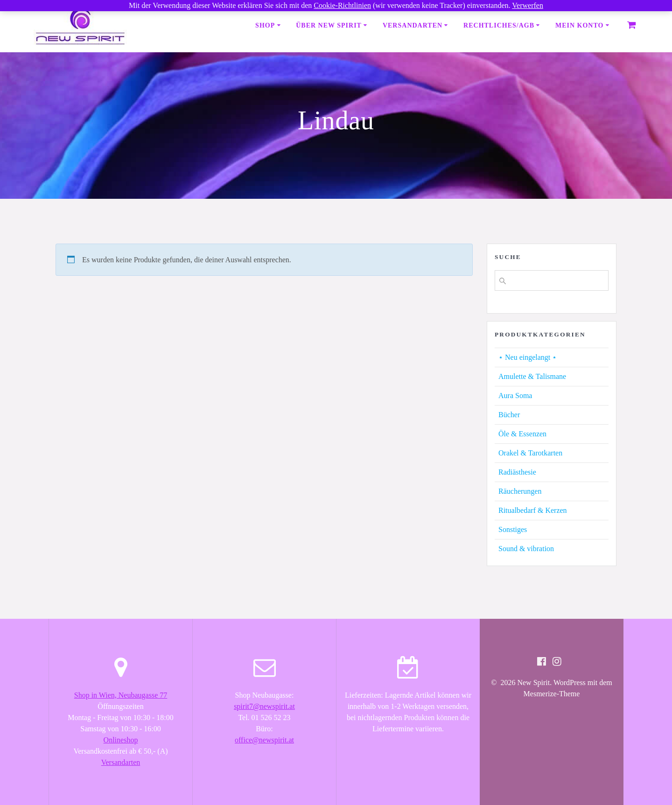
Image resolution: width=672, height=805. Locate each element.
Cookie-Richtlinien (342, 5)
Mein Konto (579, 25)
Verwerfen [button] (528, 5)
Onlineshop (121, 740)
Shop (265, 25)
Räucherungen (520, 491)
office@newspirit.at (264, 740)
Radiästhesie (517, 472)
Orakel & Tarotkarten (530, 453)
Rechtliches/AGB (499, 25)
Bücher (509, 415)
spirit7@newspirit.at (264, 706)
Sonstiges (513, 529)
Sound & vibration (526, 549)
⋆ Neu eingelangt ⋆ (528, 357)
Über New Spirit (329, 25)
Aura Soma (515, 395)
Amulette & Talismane (532, 376)
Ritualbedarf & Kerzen (533, 510)
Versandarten (413, 25)
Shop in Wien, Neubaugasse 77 (121, 695)
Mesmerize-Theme (552, 694)
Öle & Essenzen (522, 434)
